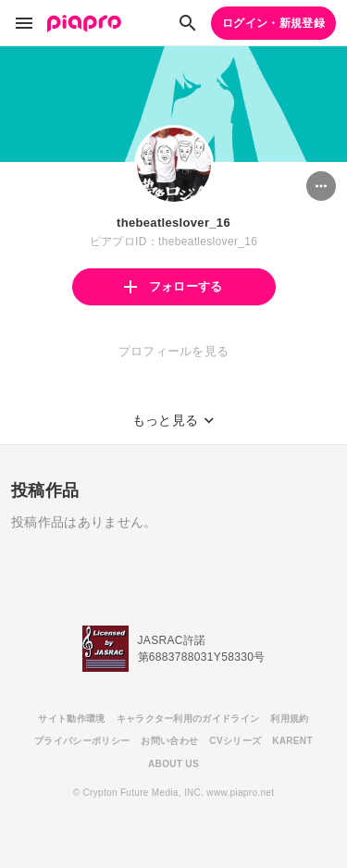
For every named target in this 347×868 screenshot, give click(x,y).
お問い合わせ (169, 741)
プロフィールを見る (174, 351)
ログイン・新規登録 (273, 23)
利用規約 (289, 719)
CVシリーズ (235, 741)
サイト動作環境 (71, 719)
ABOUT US (173, 764)
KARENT (292, 741)
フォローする (173, 286)
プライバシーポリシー (82, 741)
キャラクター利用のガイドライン (188, 719)
